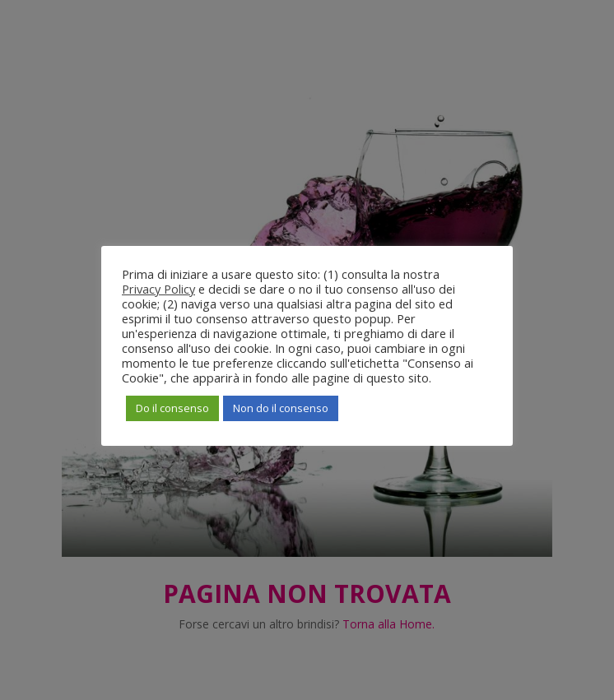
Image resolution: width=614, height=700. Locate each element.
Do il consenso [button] (172, 408)
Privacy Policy (158, 289)
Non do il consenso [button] (281, 408)
